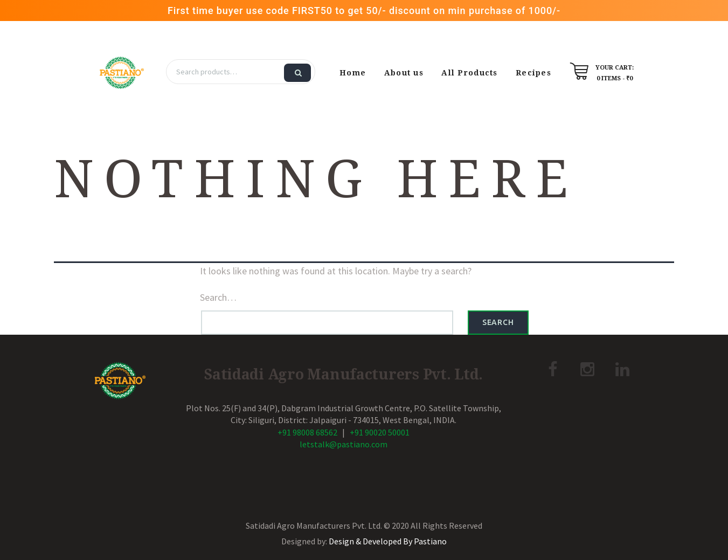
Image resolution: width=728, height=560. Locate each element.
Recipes (533, 73)
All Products (469, 73)
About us (404, 73)
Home (353, 73)
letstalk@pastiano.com (344, 444)
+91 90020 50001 (380, 432)
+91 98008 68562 (307, 432)
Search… (218, 297)
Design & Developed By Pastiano (388, 541)
